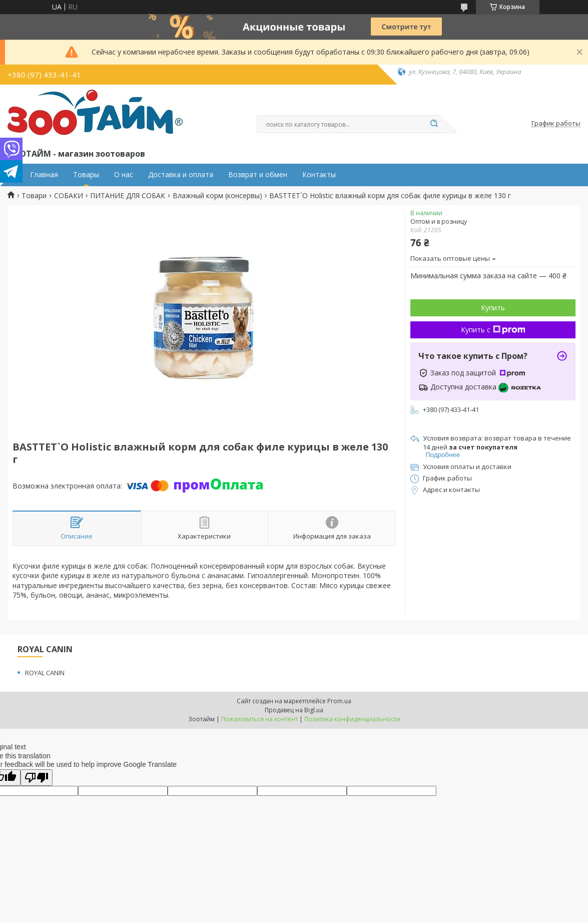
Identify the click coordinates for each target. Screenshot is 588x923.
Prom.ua (339, 701)
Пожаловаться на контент (259, 719)
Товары (86, 175)
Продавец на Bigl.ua (294, 710)
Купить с (493, 330)
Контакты (319, 175)
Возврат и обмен (258, 175)
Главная (44, 175)
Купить (493, 308)
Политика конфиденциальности (352, 719)
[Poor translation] (37, 778)
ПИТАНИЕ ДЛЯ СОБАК (128, 196)
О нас (124, 175)
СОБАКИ (69, 196)
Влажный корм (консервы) (217, 196)
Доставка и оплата (181, 175)
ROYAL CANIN (45, 673)
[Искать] (434, 124)
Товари (34, 196)
